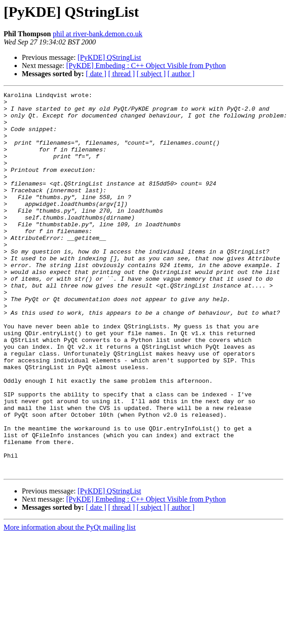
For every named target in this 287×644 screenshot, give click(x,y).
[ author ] (181, 74)
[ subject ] (151, 74)
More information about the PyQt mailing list (70, 603)
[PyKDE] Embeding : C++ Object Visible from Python (146, 66)
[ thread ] (121, 74)
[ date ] (96, 74)
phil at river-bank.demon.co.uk (97, 34)
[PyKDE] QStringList (109, 57)
